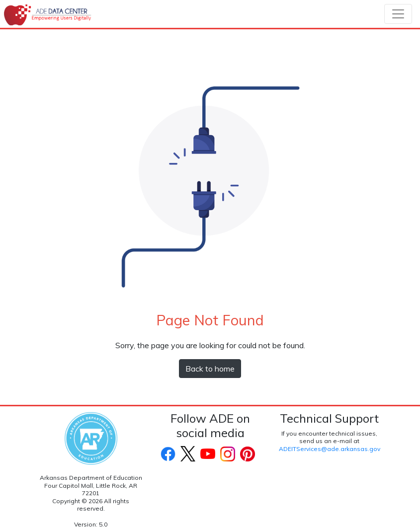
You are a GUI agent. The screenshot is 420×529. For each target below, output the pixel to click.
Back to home (210, 369)
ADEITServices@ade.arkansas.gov (330, 449)
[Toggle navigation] (398, 14)
